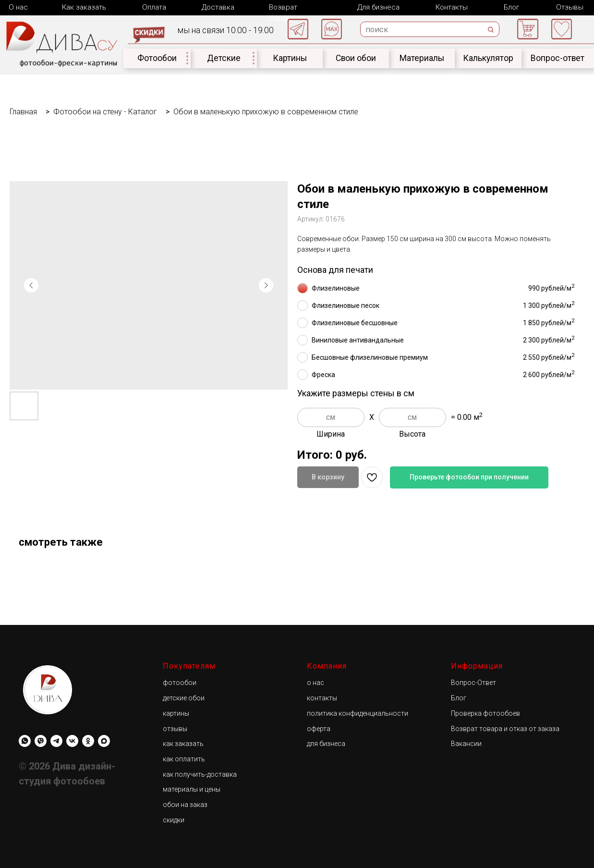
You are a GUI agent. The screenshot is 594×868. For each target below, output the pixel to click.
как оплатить (184, 758)
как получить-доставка (200, 774)
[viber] (41, 740)
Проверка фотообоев (485, 713)
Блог (509, 7)
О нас (18, 7)
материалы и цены (192, 789)
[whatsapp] (25, 740)
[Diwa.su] (56, 740)
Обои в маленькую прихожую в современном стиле (266, 111)
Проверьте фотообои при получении (469, 477)
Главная (23, 111)
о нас (315, 682)
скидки (174, 819)
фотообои (180, 682)
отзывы (175, 728)
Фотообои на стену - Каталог (105, 111)
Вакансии (466, 743)
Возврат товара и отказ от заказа (505, 728)
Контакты (451, 7)
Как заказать (84, 7)
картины (176, 713)
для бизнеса (326, 743)
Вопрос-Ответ (473, 682)
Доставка (217, 7)
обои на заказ (185, 804)
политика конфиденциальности (358, 713)
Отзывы (568, 7)
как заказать (183, 743)
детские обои (184, 697)
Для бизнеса (377, 7)
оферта (319, 728)
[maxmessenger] (104, 740)
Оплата (154, 7)
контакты (322, 697)
